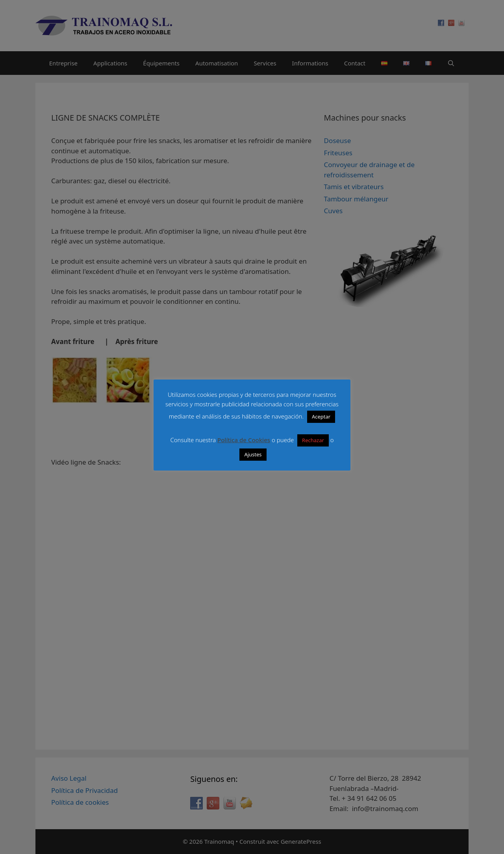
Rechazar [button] (313, 440)
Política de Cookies (244, 440)
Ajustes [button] (253, 454)
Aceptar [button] (321, 417)
